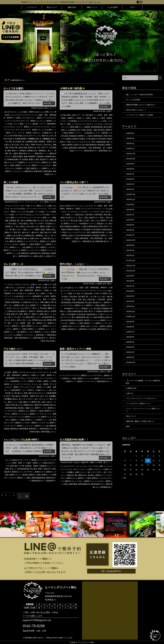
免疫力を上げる (48, 136)
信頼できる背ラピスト (69, 218)
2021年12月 (131, 261)
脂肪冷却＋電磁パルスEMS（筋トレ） (96, 462)
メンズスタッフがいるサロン (101, 212)
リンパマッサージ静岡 (38, 218)
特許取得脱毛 (66, 302)
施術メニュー (92, 7)
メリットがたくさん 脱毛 (36, 299)
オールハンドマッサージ (39, 372)
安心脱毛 (82, 297)
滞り (19, 232)
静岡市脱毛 (73, 148)
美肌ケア (15, 151)
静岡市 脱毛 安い (28, 323)
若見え (19, 320)
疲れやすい (26, 232)
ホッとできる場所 (45, 130)
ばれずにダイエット (12, 112)
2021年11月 (131, 266)
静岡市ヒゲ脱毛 (35, 475)
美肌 (8, 314)
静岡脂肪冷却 (106, 487)
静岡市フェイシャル (23, 165)
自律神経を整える (22, 238)
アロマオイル (24, 372)
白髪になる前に (84, 221)
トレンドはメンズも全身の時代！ (22, 440)
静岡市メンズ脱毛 (23, 168)
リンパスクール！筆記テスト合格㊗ (140, 115)
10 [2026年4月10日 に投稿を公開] (148, 461)
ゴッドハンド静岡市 (44, 121)
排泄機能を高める (11, 399)
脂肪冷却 (38, 405)
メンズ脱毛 (70, 127)
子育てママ (34, 224)
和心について (52, 7)
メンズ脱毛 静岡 (15, 463)
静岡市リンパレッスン (26, 426)
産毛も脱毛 (108, 127)
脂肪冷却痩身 (18, 157)
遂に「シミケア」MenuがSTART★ (140, 95)
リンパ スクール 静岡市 (21, 133)
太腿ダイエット (81, 472)
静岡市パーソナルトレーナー (41, 414)
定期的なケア (10, 226)
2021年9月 (130, 276)
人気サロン (37, 133)
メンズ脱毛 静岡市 (30, 463)
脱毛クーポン (36, 317)
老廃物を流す (32, 151)
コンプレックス (69, 291)
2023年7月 (130, 215)
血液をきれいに (36, 238)
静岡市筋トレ (34, 429)
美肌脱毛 (23, 151)
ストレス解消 (36, 206)
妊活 (47, 221)
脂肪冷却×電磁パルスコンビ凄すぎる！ (141, 105)
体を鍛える (19, 393)
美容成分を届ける (43, 311)
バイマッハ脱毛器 (31, 124)
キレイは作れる (29, 293)
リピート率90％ (28, 390)
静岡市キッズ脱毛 (19, 326)
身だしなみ (95, 221)
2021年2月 (130, 306)
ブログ (132, 7)
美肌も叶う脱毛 (17, 314)
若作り (13, 320)
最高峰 (87, 127)
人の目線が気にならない (30, 302)
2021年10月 (131, 271)
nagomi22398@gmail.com (37, 620)
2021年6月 (130, 291)
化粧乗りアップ (36, 305)
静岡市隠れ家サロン (103, 241)
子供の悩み (73, 297)
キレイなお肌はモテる (14, 460)
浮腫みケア (8, 232)
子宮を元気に (12, 224)
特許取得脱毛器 (97, 127)
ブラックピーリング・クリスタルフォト (141, 398)
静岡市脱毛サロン (91, 151)
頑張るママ (50, 256)
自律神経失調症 (13, 159)
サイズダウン (21, 378)
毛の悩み (68, 299)
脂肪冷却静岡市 (30, 157)
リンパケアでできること (25, 215)
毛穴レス (36, 308)
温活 (15, 232)
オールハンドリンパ (13, 206)
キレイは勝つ (41, 293)
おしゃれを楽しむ (67, 288)
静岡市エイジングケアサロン (30, 162)
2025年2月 (130, 143)
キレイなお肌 (17, 293)
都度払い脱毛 (34, 159)
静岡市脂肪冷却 (84, 484)
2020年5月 (130, 342)
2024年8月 (130, 169)
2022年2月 (130, 255)
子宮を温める (23, 224)
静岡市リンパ (36, 168)
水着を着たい (92, 299)
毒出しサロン (17, 229)
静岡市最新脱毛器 (38, 478)
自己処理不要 (47, 317)
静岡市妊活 (29, 171)
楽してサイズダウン (26, 399)
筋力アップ (52, 402)
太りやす (41, 221)
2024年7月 (130, 174)
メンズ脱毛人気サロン (47, 463)
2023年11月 (131, 199)
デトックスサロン (47, 378)
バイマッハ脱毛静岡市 (47, 124)
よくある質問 (112, 7)
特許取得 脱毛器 (105, 299)
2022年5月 (130, 250)
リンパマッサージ (22, 218)
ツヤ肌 (49, 293)
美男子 (40, 469)
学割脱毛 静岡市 (45, 142)
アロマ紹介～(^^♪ (13, 349)
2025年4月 (130, 138)
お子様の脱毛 (65, 115)
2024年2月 (130, 184)
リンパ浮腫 (52, 218)
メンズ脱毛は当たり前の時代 (82, 215)
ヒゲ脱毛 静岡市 (49, 296)
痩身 (9, 151)
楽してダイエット (42, 399)
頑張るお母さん (39, 256)
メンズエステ (77, 124)
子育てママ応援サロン (47, 224)
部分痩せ (21, 408)
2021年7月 (130, 286)
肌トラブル (13, 317)
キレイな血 (25, 206)
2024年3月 (130, 179)
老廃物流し (43, 151)
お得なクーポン (37, 284)
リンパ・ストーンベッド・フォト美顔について (37, 202)
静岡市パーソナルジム (20, 414)
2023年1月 (130, 235)
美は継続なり (23, 311)
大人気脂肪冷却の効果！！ (74, 440)
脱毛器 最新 (92, 130)
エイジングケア (16, 115)
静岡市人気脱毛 (106, 326)
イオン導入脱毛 (87, 115)
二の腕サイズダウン (94, 469)
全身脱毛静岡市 (21, 139)
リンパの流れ (9, 215)
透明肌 (49, 320)
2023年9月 (130, 205)
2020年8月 (130, 327)
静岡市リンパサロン (48, 247)
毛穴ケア (45, 148)
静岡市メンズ (47, 475)
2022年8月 (130, 245)
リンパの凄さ (40, 212)
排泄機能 (52, 396)
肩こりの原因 (11, 182)
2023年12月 (131, 194)
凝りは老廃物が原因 (30, 142)
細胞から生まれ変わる (15, 235)
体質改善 (13, 221)
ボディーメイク (79, 469)
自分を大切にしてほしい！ (136, 110)
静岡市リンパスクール (12, 250)
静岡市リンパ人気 (14, 253)
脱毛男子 (8, 472)
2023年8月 (130, 210)
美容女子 (32, 311)
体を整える (9, 393)
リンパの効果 (51, 212)
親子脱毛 (101, 130)
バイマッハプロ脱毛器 (68, 121)
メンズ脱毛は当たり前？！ (74, 182)
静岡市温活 (38, 171)
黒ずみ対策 (50, 341)
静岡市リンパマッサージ (14, 171)
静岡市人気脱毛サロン (70, 329)
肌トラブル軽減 (24, 317)
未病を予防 (13, 148)
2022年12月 (131, 240)
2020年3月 (130, 347)
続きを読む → (49, 103)
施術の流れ (72, 7)
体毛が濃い (108, 215)
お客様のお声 (101, 284)
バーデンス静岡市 (27, 381)
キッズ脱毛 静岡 (89, 118)
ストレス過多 (18, 124)
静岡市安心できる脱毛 (88, 329)
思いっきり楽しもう (94, 297)
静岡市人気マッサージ (71, 326)
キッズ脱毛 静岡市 (104, 118)
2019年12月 (131, 362)
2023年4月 (130, 230)
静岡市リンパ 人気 (17, 247)
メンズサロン (88, 124)
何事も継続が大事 (47, 302)
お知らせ (103, 372)
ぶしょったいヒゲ (86, 206)
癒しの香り (42, 402)
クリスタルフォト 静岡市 (32, 118)
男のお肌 (74, 221)
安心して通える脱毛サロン (88, 218)
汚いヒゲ (66, 221)
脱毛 (109, 111)
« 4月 (124, 478)
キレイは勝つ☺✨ (13, 264)
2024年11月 (131, 154)
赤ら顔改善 (24, 159)
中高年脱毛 (98, 215)
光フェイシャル (35, 136)
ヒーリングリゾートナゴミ (40, 127)
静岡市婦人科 (36, 253)
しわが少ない (21, 287)
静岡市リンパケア (49, 168)
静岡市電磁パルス (48, 432)
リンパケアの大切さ (43, 215)
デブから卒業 (98, 466)
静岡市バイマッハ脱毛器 (19, 475)
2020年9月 (130, 322)
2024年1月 (130, 189)
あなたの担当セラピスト (69, 206)
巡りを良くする (18, 145)
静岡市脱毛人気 (105, 151)
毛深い (102, 218)
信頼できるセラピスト (37, 393)
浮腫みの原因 (40, 229)
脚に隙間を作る (81, 475)
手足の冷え (48, 145)
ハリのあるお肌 (17, 296)
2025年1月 (130, 149)
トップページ (32, 7)
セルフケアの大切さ (18, 209)
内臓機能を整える (34, 139)
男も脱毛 (43, 308)
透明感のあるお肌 (39, 320)
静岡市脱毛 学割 (85, 148)
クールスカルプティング (70, 466)
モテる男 (76, 294)
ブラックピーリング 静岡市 (26, 130)
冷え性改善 (17, 142)
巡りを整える (21, 226)
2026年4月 (130, 133)
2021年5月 (130, 296)
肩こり (48, 235)
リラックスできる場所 (25, 212)
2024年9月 (130, 164)
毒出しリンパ (28, 229)
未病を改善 (23, 148)
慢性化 (43, 226)
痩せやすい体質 (38, 232)
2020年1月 (130, 357)
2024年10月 (131, 159)
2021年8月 (130, 281)
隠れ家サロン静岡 (47, 159)
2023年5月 (130, 225)
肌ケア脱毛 (82, 130)
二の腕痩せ (70, 472)
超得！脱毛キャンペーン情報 (75, 349)
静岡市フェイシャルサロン (42, 165)
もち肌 (44, 287)
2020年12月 (131, 311)
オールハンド (28, 115)
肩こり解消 (14, 153)
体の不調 (14, 136)
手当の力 (39, 145)
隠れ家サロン (98, 302)
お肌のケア (76, 115)
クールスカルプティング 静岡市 (23, 121)
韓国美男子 (50, 481)
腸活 (13, 238)
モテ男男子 (104, 294)
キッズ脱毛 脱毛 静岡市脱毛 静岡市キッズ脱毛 (29, 290)
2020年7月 (130, 332)
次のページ (26, 499)
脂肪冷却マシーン (42, 153)
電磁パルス (30, 408)
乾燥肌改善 (15, 302)
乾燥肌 (8, 302)
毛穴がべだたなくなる (15, 308)
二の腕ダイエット (41, 390)
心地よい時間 (30, 145)
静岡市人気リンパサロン (90, 326)
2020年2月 (130, 352)
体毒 (7, 221)
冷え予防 (8, 142)
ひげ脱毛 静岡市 (27, 112)
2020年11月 (131, 317)
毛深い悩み (82, 299)
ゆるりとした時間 (42, 112)
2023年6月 (130, 220)
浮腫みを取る (51, 229)
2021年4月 (130, 301)
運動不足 (13, 241)
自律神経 (40, 157)
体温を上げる (23, 136)
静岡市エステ (47, 162)
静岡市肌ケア (41, 335)
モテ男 (96, 294)
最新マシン (79, 127)
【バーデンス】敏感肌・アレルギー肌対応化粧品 (143, 382)
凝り (19, 221)
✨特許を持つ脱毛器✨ (72, 88)
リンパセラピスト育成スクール (138, 403)
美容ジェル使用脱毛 (69, 130)
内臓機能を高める (49, 139)
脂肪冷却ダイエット (26, 153)
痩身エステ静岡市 (30, 402)
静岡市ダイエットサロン (74, 481)
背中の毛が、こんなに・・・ (75, 264)
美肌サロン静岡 (38, 314)
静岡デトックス (41, 408)
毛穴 (39, 148)
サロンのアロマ (33, 378)
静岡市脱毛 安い (100, 148)
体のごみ (52, 390)
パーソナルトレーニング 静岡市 (16, 127)
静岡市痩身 (48, 171)
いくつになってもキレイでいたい (17, 284)
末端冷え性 (32, 148)
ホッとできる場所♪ (14, 88)
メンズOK (103, 121)
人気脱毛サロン (48, 133)
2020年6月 (130, 337)
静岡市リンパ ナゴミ (47, 329)
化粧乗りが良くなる (21, 305)
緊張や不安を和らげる (14, 405)
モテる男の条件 (87, 294)
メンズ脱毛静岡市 (14, 390)
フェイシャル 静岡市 (40, 384)
